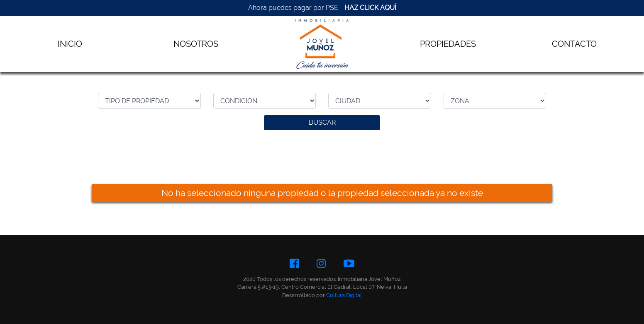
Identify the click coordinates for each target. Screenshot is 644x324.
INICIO (70, 44)
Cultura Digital (344, 295)
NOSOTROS (196, 44)
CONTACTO (574, 44)
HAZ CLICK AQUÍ (370, 8)
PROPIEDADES (448, 44)
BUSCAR (322, 122)
